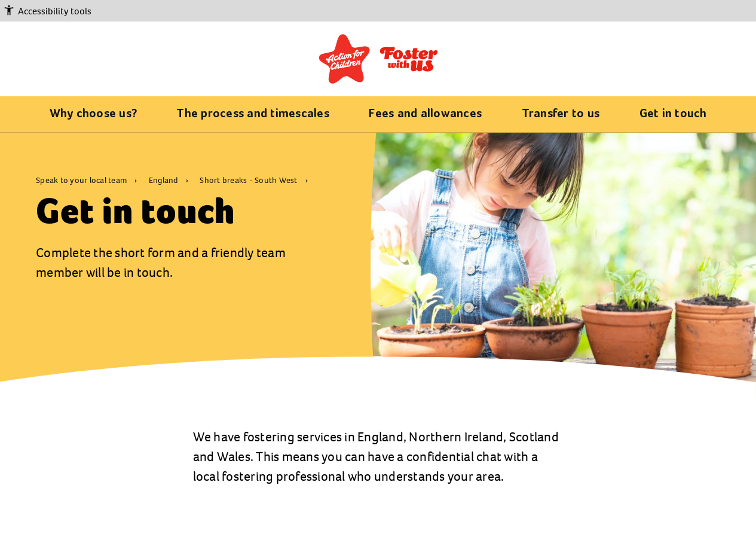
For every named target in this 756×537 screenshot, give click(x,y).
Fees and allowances (425, 114)
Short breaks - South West (250, 180)
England (164, 180)
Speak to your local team (82, 180)
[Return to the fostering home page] (378, 59)
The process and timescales (253, 114)
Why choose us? (94, 114)
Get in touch (673, 114)
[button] (378, 11)
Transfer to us (561, 114)
